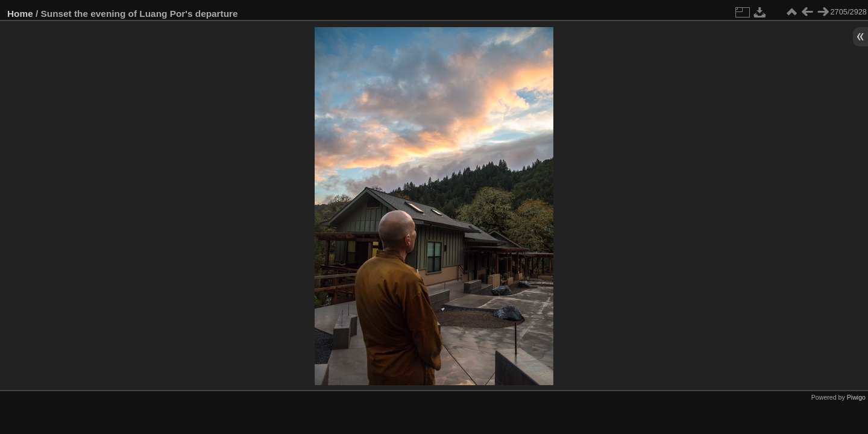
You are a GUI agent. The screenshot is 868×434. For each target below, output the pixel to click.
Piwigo (856, 397)
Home (20, 14)
